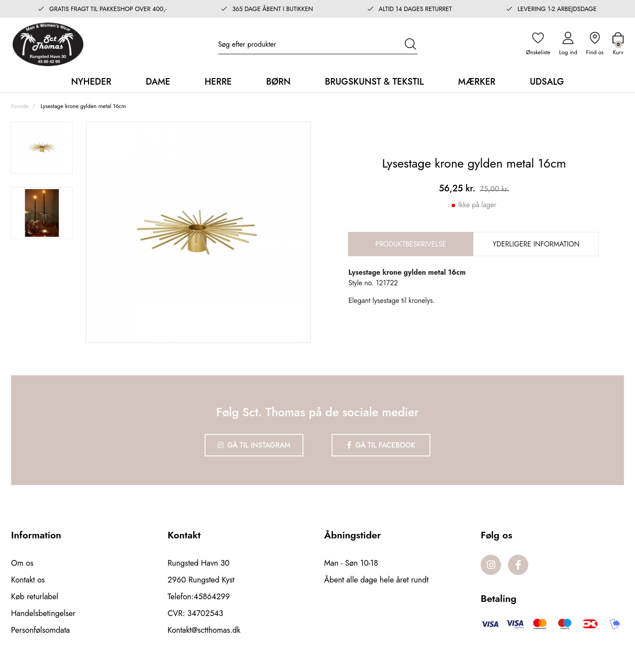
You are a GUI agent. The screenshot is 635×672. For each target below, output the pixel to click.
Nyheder (91, 82)
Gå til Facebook (381, 445)
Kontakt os (28, 580)
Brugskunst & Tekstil (374, 82)
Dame (158, 82)
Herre (218, 82)
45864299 (212, 597)
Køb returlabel (35, 597)
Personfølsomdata (40, 630)
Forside (20, 106)
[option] (42, 148)
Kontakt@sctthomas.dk (204, 630)
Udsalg (547, 82)
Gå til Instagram (254, 445)
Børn (278, 82)
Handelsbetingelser (43, 613)
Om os (22, 563)
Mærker (477, 82)
